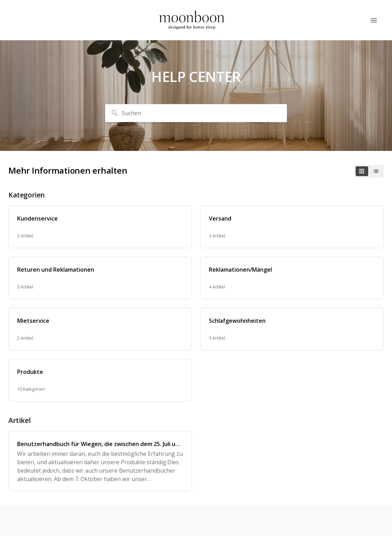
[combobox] (196, 113)
